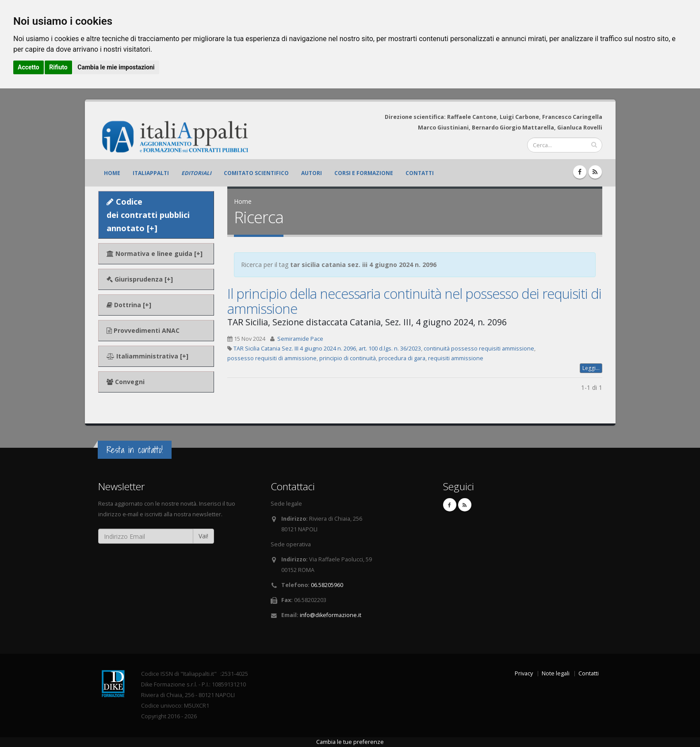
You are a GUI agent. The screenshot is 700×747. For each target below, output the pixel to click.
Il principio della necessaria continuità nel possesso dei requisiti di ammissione (414, 301)
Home (112, 173)
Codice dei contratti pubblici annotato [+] (148, 215)
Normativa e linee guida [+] (155, 253)
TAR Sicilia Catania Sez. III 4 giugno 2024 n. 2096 (295, 349)
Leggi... (591, 368)
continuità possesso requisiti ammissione (479, 349)
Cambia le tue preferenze (350, 742)
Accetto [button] (29, 67)
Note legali (556, 673)
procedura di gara (402, 358)
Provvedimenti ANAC (143, 330)
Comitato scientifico (256, 173)
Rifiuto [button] (58, 67)
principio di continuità (348, 358)
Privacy (524, 673)
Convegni (126, 382)
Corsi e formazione (364, 173)
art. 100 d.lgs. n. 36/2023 (390, 349)
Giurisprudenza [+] (140, 279)
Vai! (203, 536)
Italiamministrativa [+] (147, 356)
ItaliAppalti (151, 173)
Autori (312, 173)
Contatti (420, 173)
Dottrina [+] (129, 305)
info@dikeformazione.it (331, 615)
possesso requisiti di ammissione (272, 358)
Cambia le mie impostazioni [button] (116, 67)
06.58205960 (327, 585)
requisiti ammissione (456, 358)
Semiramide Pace (300, 339)
